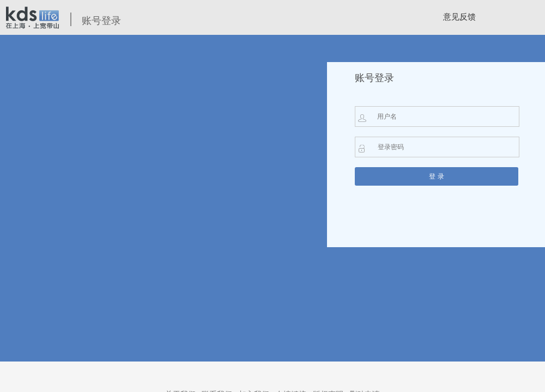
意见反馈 (459, 17)
